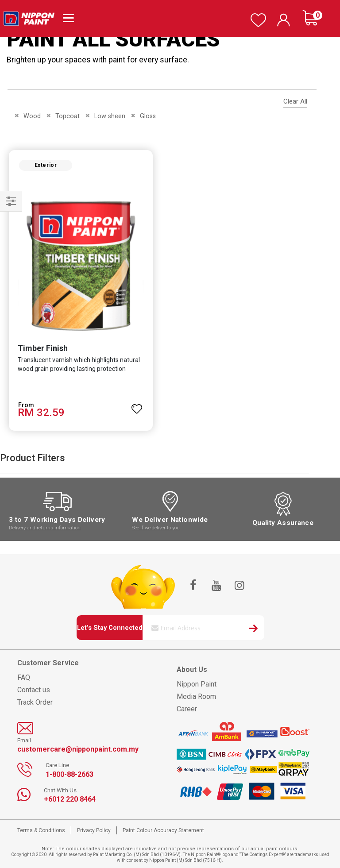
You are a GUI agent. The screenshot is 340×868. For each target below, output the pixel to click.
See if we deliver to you (156, 528)
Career (187, 709)
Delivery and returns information (45, 528)
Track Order (35, 702)
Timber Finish (43, 348)
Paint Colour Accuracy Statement (163, 830)
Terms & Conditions (41, 830)
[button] (137, 405)
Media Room (196, 696)
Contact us (34, 690)
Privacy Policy (94, 830)
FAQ (24, 677)
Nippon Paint (197, 684)
